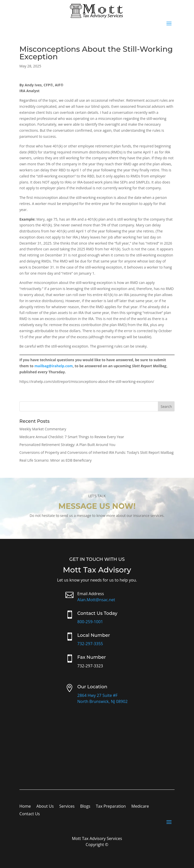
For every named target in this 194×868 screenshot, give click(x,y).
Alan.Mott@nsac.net (96, 600)
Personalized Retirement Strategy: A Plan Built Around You (67, 445)
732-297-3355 (90, 644)
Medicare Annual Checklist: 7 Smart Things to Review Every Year (72, 437)
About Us (45, 807)
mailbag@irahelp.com (54, 366)
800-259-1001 (90, 622)
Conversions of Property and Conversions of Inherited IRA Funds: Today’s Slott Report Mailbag (96, 452)
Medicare (140, 807)
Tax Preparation (111, 807)
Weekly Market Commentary (43, 429)
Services (67, 807)
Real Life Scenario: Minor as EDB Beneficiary (56, 460)
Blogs (85, 807)
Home (25, 807)
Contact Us (30, 814)
